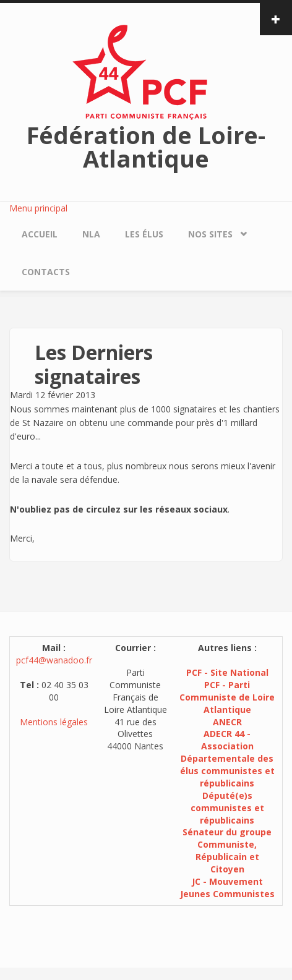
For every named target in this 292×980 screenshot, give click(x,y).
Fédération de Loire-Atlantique (146, 147)
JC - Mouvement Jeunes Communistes (227, 888)
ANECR (227, 722)
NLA (91, 234)
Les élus (144, 234)
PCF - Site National (227, 672)
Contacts (46, 272)
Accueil (40, 234)
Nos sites (210, 234)
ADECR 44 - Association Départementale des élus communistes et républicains (227, 758)
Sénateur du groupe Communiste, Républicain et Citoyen (227, 850)
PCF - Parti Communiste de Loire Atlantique (227, 697)
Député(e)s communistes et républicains (227, 808)
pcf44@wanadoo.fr (54, 660)
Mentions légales (54, 722)
